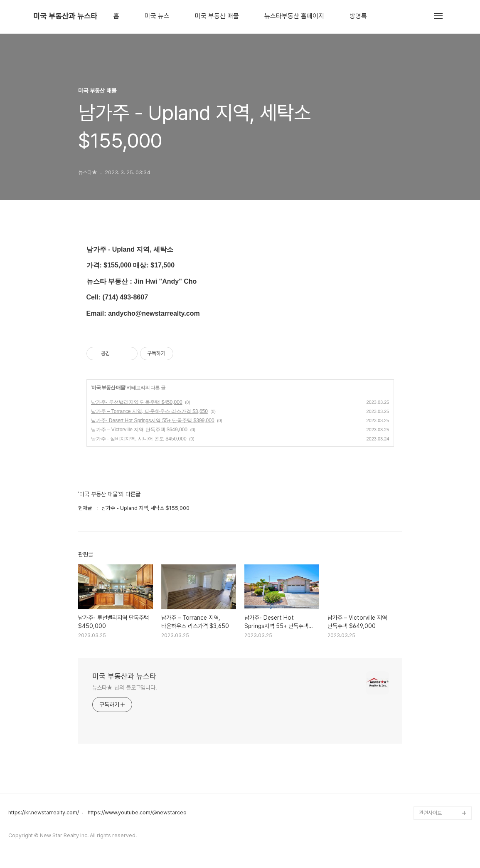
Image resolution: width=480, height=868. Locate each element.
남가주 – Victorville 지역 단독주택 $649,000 (139, 430)
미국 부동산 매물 (217, 16)
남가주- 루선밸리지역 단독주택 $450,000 (137, 402)
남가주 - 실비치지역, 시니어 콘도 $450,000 (139, 439)
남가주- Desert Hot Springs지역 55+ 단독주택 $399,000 (153, 420)
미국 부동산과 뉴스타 (65, 16)
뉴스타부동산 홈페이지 (294, 16)
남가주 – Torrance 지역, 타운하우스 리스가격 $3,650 (149, 411)
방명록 (358, 16)
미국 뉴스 (157, 16)
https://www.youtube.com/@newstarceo (137, 813)
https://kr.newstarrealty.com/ (44, 813)
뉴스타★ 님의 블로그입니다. (125, 687)
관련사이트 (430, 813)
